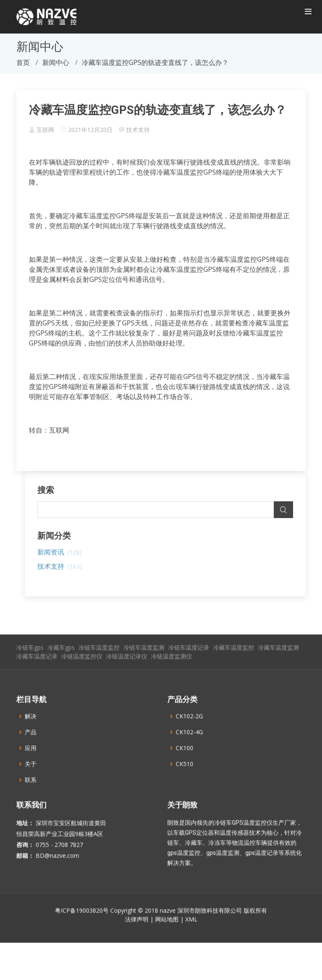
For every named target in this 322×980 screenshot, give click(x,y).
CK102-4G (189, 748)
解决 (31, 732)
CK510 (184, 780)
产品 (31, 748)
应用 (31, 764)
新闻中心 (56, 62)
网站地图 (167, 935)
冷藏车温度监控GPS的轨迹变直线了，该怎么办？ (158, 110)
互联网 (45, 130)
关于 (31, 780)
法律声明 (137, 935)
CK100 (184, 764)
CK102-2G (189, 732)
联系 (31, 796)
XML (191, 935)
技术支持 (138, 130)
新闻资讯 (60, 552)
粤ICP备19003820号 (82, 927)
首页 (23, 62)
